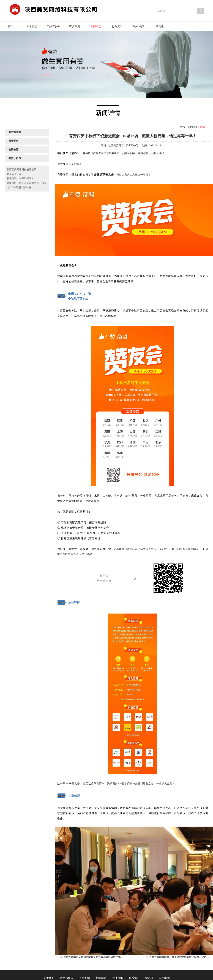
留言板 (160, 26)
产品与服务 (53, 26)
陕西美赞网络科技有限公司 (123, 146)
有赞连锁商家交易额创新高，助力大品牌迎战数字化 (92, 957)
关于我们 (32, 26)
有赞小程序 (15, 158)
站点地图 (164, 978)
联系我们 (138, 26)
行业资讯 (117, 26)
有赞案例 (75, 26)
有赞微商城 (15, 132)
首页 (11, 26)
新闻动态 (96, 26)
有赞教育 (13, 150)
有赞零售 (13, 141)
